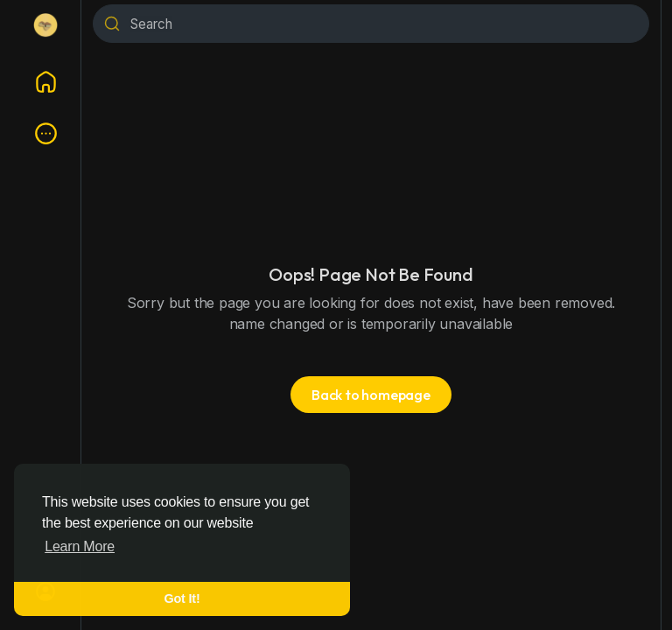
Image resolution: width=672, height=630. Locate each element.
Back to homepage (371, 395)
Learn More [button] (80, 546)
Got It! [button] (182, 598)
